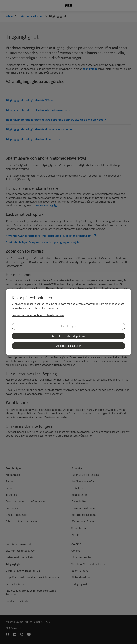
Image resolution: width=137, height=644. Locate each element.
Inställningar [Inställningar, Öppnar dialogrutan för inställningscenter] (69, 326)
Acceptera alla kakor (69, 346)
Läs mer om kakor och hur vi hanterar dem (38, 315)
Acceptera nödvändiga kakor (69, 336)
